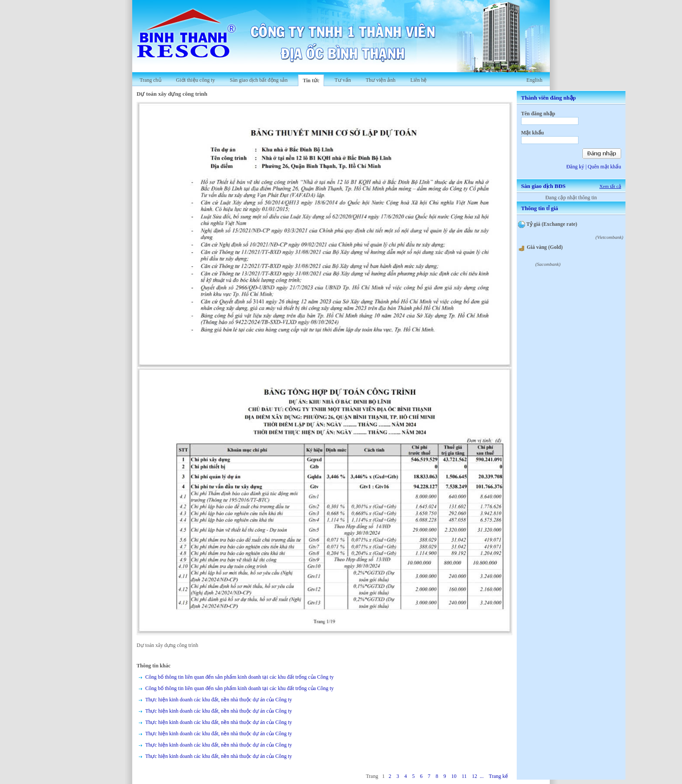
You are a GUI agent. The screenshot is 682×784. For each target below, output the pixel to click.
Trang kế (498, 776)
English (534, 80)
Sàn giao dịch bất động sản (259, 80)
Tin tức (311, 80)
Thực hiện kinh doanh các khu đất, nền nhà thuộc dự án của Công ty (219, 700)
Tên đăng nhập (538, 114)
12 (475, 776)
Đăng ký (575, 167)
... (482, 776)
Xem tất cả (610, 186)
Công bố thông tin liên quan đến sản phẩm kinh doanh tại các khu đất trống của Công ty (239, 677)
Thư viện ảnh (381, 80)
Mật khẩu (532, 133)
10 (454, 776)
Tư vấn (343, 80)
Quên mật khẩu (604, 167)
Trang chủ (150, 80)
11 (464, 776)
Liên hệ (418, 80)
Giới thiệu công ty (196, 80)
